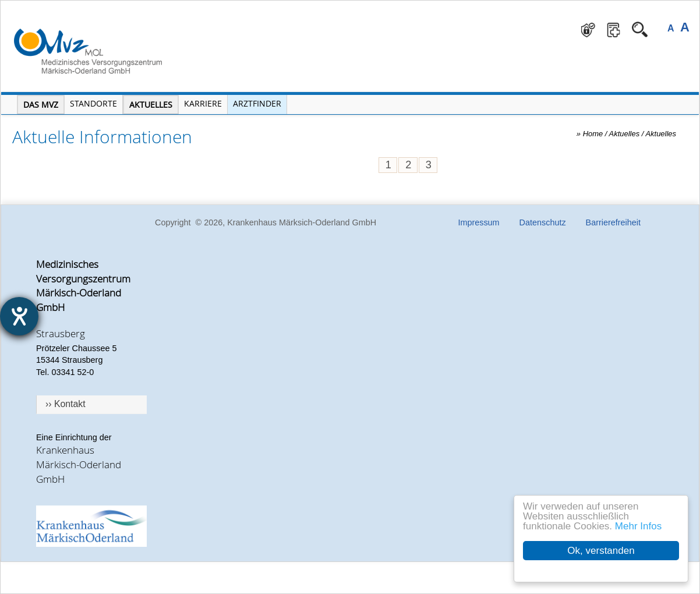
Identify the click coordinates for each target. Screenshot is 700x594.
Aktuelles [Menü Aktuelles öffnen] (151, 105)
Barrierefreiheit (613, 222)
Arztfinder (257, 103)
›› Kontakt (66, 404)
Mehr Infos (638, 526)
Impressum (478, 222)
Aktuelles (661, 134)
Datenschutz (543, 222)
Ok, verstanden (601, 551)
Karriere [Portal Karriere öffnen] (203, 103)
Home (593, 134)
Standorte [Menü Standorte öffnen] (93, 103)
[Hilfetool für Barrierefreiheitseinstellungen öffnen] (19, 316)
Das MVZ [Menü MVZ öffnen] (41, 105)
